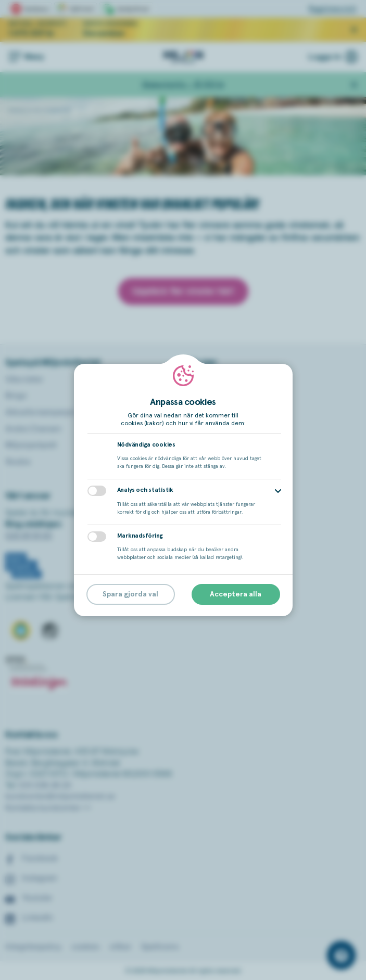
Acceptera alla (236, 594)
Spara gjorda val (130, 594)
